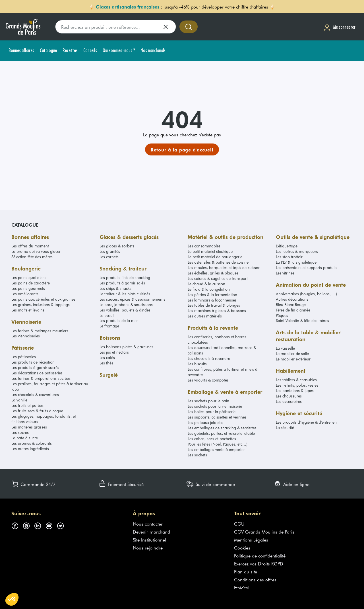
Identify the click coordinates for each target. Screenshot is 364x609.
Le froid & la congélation (209, 289)
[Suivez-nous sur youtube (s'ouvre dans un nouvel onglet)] (51, 525)
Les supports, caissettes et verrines (217, 417)
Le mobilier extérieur (293, 359)
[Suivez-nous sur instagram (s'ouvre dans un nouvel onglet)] (28, 525)
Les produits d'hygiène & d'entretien (306, 422)
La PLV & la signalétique (296, 262)
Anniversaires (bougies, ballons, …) (306, 294)
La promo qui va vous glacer (36, 251)
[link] (182, 149)
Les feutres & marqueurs (297, 251)
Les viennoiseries (26, 336)
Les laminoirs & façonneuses (212, 300)
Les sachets (197, 455)
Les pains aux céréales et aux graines (43, 299)
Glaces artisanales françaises (128, 7)
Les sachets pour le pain (208, 401)
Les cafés (107, 357)
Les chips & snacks (115, 288)
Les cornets (109, 257)
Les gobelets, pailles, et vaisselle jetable (221, 433)
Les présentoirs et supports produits (307, 267)
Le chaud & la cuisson (206, 284)
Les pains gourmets (28, 288)
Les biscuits (197, 364)
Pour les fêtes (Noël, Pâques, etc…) (218, 444)
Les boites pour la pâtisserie (212, 412)
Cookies (242, 548)
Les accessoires (289, 401)
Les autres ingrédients (30, 449)
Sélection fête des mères (32, 257)
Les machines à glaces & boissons (217, 310)
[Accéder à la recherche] (189, 27)
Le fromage (109, 326)
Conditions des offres (255, 579)
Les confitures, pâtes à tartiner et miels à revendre (223, 372)
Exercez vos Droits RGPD (259, 563)
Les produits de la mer (119, 320)
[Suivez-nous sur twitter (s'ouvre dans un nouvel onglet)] (63, 525)
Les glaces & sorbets (117, 246)
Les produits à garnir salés (122, 283)
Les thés (106, 363)
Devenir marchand (151, 532)
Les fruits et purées (27, 405)
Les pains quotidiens (29, 277)
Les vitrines (285, 273)
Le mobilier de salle (292, 353)
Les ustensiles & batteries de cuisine (218, 262)
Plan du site (246, 571)
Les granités (110, 251)
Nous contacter (148, 524)
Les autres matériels (205, 316)
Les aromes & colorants (32, 443)
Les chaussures (289, 396)
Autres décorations (292, 299)
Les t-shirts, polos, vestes (297, 385)
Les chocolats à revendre (209, 358)
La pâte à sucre (25, 438)
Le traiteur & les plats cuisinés (125, 294)
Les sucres (20, 432)
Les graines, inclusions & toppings (41, 304)
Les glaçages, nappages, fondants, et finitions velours (44, 419)
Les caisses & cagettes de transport (218, 278)
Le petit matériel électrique (210, 251)
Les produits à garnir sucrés (35, 367)
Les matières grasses (29, 427)
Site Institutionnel (149, 540)
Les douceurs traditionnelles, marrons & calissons (222, 350)
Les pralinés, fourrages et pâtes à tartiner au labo (50, 386)
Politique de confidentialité (260, 555)
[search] (116, 27)
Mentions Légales (251, 540)
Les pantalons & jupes (295, 390)
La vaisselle (285, 348)
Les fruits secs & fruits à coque (37, 411)
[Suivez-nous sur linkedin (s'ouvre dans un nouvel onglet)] (40, 525)
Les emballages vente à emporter (216, 449)
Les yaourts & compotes (208, 380)
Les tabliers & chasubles (296, 380)
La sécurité (285, 427)
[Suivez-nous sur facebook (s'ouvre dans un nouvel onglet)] (17, 525)
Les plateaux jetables (205, 422)
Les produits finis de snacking (125, 277)
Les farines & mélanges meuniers (40, 331)
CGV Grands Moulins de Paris (264, 532)
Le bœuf (107, 315)
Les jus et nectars (114, 352)
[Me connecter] (340, 27)
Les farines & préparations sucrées (41, 378)
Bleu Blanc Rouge (291, 304)
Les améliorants (25, 294)
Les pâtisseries (24, 357)
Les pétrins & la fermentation (212, 295)
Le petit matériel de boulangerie (215, 257)
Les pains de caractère (31, 283)
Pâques (282, 315)
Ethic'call (242, 587)
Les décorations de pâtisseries (37, 373)
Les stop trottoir (289, 257)
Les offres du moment (30, 246)
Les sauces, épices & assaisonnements (132, 299)
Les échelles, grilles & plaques (213, 273)
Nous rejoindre (148, 548)
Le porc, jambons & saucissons (126, 304)
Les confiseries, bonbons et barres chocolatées (217, 339)
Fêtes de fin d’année (293, 310)
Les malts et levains (28, 310)
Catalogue (25, 225)
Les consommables (204, 246)
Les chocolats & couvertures (35, 394)
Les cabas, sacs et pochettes (212, 439)
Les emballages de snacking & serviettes (222, 428)
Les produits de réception (33, 362)
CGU (239, 524)
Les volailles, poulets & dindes (125, 310)
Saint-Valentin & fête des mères (302, 320)
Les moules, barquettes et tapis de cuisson (224, 267)
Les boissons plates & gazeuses (126, 347)
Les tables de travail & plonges (214, 305)
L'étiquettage (287, 246)
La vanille (19, 400)
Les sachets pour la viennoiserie (215, 406)
